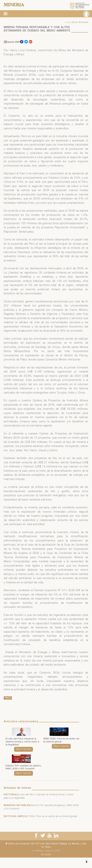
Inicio (68, 23)
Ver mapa (46, 854)
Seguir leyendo (24, 749)
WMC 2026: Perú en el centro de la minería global (50, 816)
